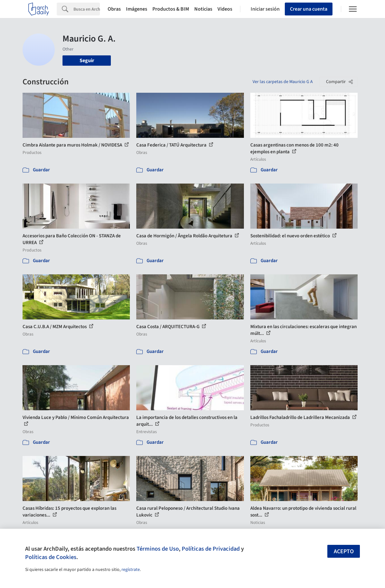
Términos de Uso (158, 549)
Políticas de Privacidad (211, 549)
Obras (114, 9)
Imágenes (137, 9)
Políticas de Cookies (51, 557)
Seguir (87, 61)
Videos (225, 9)
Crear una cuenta (309, 9)
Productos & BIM (171, 9)
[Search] (87, 9)
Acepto (344, 551)
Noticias (203, 9)
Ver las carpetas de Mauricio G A (283, 82)
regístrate (131, 570)
